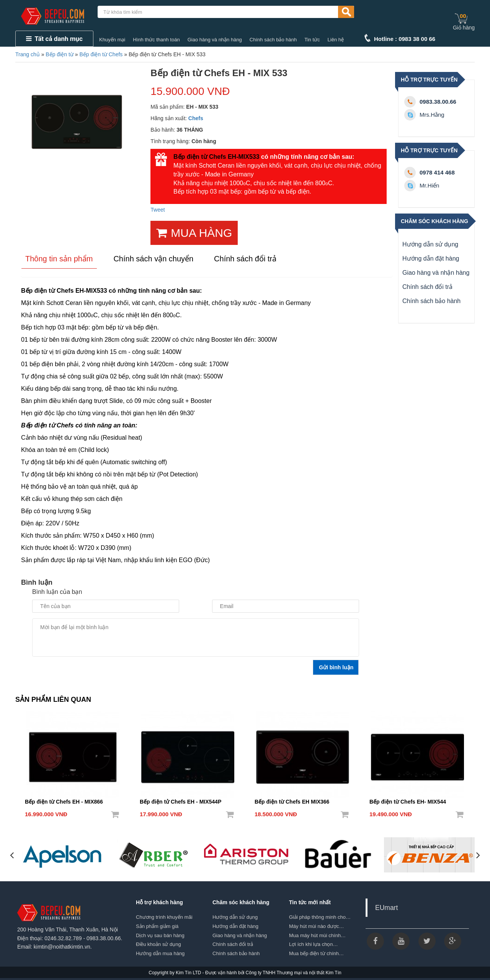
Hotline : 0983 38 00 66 (405, 39)
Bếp (27, 511)
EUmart (386, 908)
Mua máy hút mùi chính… (317, 935)
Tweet (158, 210)
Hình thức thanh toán (156, 40)
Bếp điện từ (59, 54)
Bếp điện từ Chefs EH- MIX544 (408, 802)
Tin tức (312, 40)
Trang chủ (28, 54)
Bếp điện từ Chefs (101, 54)
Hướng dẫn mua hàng (160, 953)
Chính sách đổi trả (427, 287)
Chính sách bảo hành (273, 40)
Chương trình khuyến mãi (164, 917)
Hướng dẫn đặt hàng (431, 258)
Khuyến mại (112, 40)
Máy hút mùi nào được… (316, 926)
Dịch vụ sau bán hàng (160, 935)
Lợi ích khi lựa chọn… (314, 944)
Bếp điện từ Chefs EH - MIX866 (64, 802)
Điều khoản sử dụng (158, 944)
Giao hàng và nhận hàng (215, 40)
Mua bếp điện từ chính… (316, 953)
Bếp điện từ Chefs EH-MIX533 (216, 157)
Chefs (196, 118)
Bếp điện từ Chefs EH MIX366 (292, 802)
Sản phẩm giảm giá (157, 926)
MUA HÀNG (194, 233)
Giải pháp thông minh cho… (320, 917)
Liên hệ (336, 40)
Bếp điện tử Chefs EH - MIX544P (180, 802)
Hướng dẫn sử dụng (430, 244)
